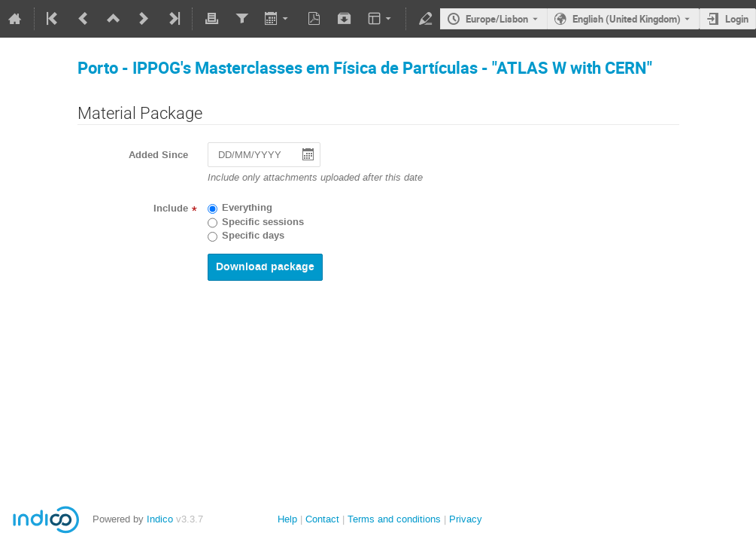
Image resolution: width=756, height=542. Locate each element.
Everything (247, 208)
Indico (160, 519)
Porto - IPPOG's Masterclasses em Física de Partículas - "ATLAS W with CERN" (365, 67)
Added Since (158, 155)
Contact (322, 519)
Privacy (466, 519)
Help (287, 519)
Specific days (253, 236)
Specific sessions (263, 222)
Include (171, 209)
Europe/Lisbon (497, 19)
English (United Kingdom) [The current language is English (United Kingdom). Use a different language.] (627, 19)
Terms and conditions (394, 519)
